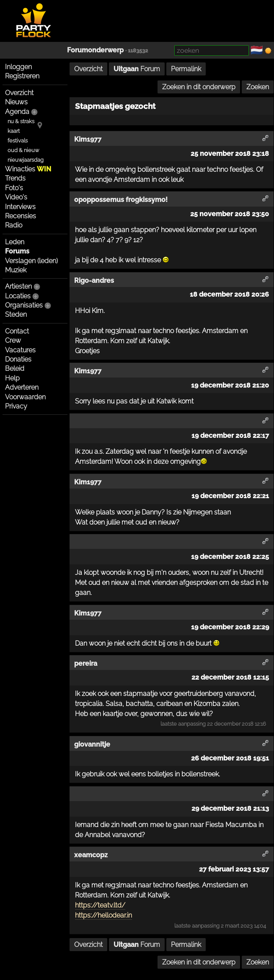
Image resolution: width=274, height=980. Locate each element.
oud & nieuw (23, 150)
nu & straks (21, 121)
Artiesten (18, 286)
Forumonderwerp (95, 50)
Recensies (21, 216)
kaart (14, 131)
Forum (137, 69)
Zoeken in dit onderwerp (199, 87)
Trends (15, 178)
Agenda (17, 112)
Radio (14, 225)
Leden (15, 242)
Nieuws (16, 102)
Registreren (22, 76)
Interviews (20, 207)
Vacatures (20, 350)
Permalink (186, 69)
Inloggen (18, 67)
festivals (18, 141)
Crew (13, 340)
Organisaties (24, 305)
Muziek (16, 270)
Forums (17, 251)
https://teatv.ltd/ (100, 905)
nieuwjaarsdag (26, 160)
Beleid (15, 368)
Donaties (18, 359)
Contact (17, 331)
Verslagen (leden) (31, 261)
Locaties (18, 296)
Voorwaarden (25, 397)
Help (12, 378)
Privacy (16, 406)
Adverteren (22, 387)
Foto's (14, 188)
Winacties (28, 169)
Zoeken (258, 87)
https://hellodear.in (103, 915)
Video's (16, 197)
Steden (16, 314)
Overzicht (19, 93)
